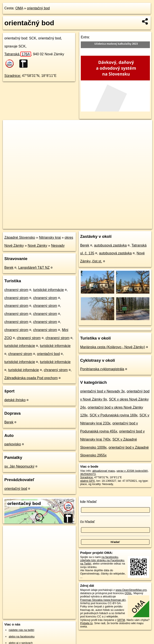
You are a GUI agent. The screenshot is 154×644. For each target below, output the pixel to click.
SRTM (121, 620)
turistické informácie (49, 290)
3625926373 (88, 474)
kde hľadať (89, 502)
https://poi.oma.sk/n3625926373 (133, 225)
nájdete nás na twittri (21, 630)
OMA (19, 8)
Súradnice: (13, 76)
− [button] (10, 134)
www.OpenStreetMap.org (131, 590)
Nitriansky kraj (50, 237)
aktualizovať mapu (104, 471)
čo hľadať (88, 522)
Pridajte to (86, 623)
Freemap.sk (100, 225)
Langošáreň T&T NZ (34, 268)
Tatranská (18, 54)
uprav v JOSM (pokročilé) (132, 471)
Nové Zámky (38, 246)
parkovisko (13, 444)
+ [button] (10, 127)
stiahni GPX (88, 481)
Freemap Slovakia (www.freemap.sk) (103, 600)
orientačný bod (38, 8)
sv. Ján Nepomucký (19, 466)
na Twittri (86, 564)
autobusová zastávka (110, 245)
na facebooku (110, 557)
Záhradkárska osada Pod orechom (31, 378)
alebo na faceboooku (22, 636)
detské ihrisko (15, 400)
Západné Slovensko (20, 237)
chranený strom (16, 290)
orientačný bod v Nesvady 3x (102, 391)
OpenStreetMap (77, 225)
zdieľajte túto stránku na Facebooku (102, 560)
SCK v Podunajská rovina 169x (114, 415)
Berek (9, 268)
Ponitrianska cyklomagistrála (102, 369)
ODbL (128, 593)
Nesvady (58, 246)
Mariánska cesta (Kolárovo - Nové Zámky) (113, 347)
